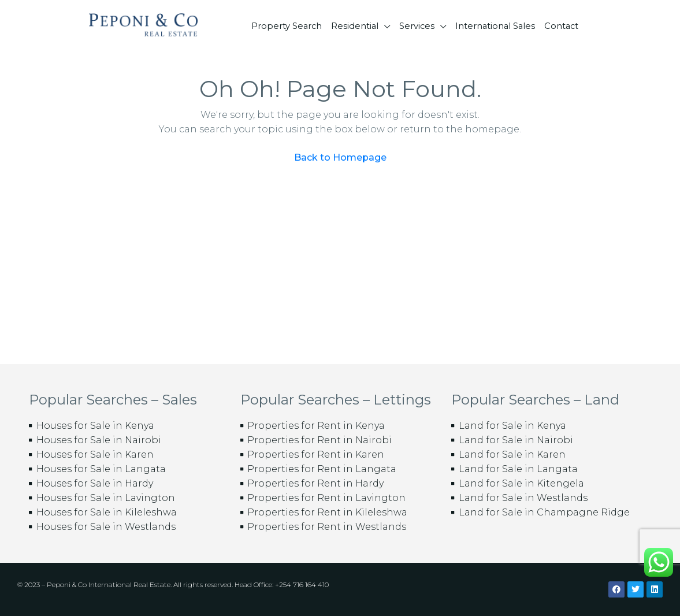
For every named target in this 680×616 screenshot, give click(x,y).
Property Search (287, 26)
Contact (561, 26)
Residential (355, 26)
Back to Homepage (340, 157)
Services (417, 26)
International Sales (495, 26)
